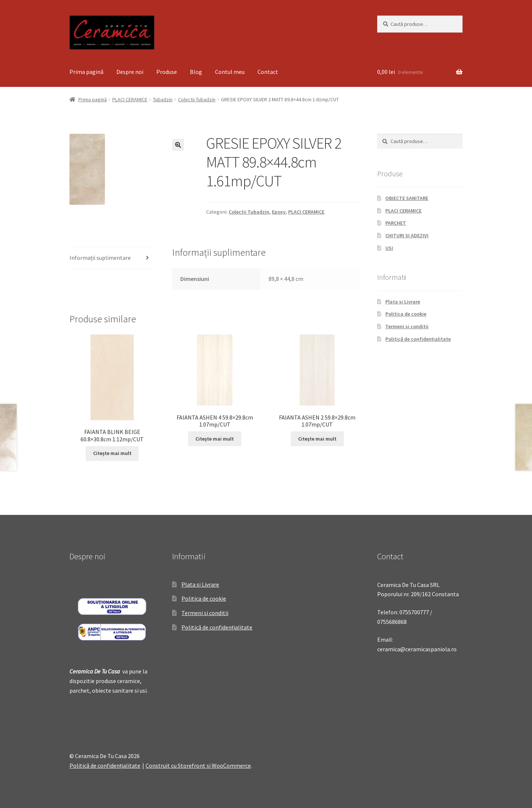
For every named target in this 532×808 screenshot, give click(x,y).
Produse (167, 72)
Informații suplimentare (100, 258)
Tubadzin (163, 99)
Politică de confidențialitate (418, 339)
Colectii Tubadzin (197, 99)
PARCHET (396, 223)
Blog (196, 72)
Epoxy (279, 212)
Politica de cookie (406, 314)
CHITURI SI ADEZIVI (407, 235)
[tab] (112, 258)
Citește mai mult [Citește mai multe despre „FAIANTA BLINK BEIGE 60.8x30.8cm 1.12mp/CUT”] (112, 453)
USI (389, 248)
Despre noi (130, 72)
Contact (268, 72)
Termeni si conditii (407, 326)
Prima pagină (86, 72)
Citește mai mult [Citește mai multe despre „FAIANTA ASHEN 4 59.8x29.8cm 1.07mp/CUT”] (215, 439)
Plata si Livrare (403, 302)
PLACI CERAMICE (130, 99)
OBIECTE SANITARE (407, 198)
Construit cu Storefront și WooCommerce (198, 765)
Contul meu (230, 72)
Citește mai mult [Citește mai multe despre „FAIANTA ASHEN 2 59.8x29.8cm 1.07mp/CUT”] (317, 439)
